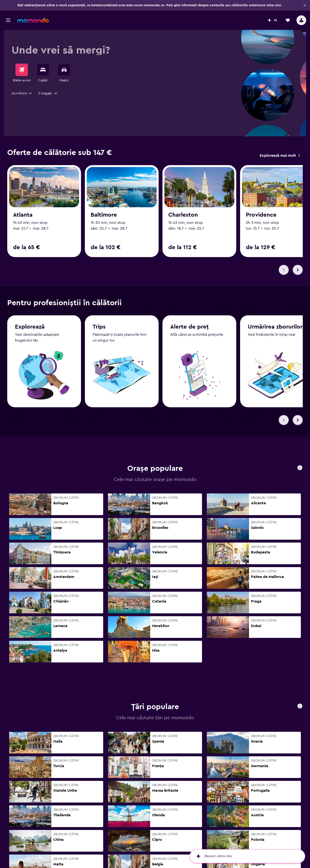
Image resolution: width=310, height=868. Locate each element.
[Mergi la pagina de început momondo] (33, 20)
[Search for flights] (22, 70)
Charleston (183, 215)
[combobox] (22, 93)
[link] (280, 155)
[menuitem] (22, 73)
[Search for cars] (64, 70)
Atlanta (23, 215)
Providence (261, 215)
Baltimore (104, 215)
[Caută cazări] (43, 70)
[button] (305, 5)
